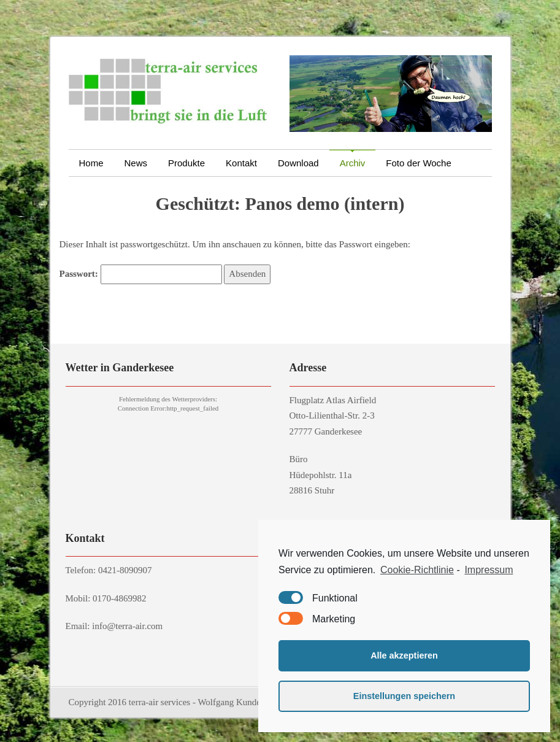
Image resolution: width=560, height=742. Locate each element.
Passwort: (141, 274)
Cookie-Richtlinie (417, 570)
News (136, 163)
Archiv (358, 163)
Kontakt (247, 163)
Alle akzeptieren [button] (404, 655)
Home (91, 163)
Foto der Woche (418, 163)
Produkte (186, 163)
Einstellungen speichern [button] (404, 696)
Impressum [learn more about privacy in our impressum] (489, 570)
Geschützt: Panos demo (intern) (280, 203)
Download (298, 163)
